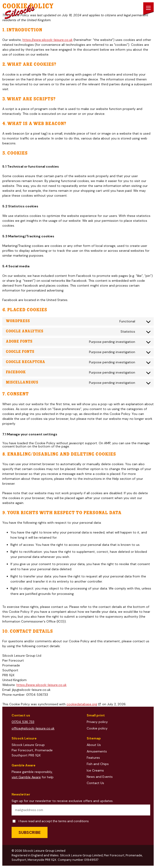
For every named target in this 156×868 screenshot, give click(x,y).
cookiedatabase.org (82, 704)
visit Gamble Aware (26, 777)
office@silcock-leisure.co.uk (33, 728)
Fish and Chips (98, 764)
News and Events (100, 777)
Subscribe (30, 832)
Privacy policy (97, 722)
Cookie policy (97, 728)
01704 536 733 (23, 722)
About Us (94, 745)
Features (93, 758)
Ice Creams (95, 770)
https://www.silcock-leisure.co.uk (48, 40)
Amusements (97, 751)
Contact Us (95, 783)
